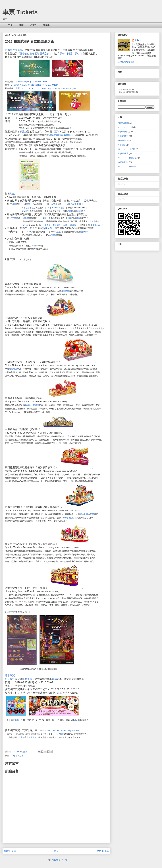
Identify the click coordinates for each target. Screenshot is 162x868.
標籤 (62, 734)
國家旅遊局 (14, 369)
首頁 (56, 851)
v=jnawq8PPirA (18, 85)
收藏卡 (46, 25)
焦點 (12, 194)
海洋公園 (84, 514)
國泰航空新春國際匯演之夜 (35, 54)
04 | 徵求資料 (123, 136)
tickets (138, 40)
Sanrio (55, 208)
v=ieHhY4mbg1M (68, 88)
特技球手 (84, 232)
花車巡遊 (32, 737)
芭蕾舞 (53, 225)
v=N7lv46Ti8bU (40, 82)
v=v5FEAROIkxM (50, 85)
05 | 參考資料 (123, 140)
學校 (58, 225)
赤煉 (65, 225)
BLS (70, 218)
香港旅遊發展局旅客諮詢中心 (61, 135)
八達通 (33, 25)
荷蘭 (24, 211)
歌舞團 (78, 204)
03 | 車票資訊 (123, 132)
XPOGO (27, 232)
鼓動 (74, 225)
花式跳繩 (91, 221)
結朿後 (28, 679)
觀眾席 (23, 132)
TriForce (97, 225)
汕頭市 (52, 204)
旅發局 (9, 679)
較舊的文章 (103, 851)
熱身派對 (47, 228)
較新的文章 (10, 851)
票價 (57, 132)
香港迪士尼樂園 (32, 405)
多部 (54, 679)
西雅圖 (70, 211)
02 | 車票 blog (123, 123)
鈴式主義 (57, 232)
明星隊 (61, 208)
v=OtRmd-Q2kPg (24, 82)
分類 (56, 734)
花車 (70, 436)
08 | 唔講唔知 (123, 162)
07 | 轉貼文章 (123, 153)
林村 (76, 720)
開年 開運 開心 (70, 54)
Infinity (26, 225)
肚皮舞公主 (45, 218)
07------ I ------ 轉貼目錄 (127, 158)
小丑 (34, 246)
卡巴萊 (72, 204)
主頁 (10, 25)
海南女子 (30, 204)
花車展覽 (10, 675)
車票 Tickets (20, 12)
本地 (15, 218)
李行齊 (26, 218)
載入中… (122, 184)
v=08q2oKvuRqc (33, 85)
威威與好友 (68, 518)
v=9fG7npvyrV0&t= (50, 88)
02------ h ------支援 (125, 127)
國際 (14, 204)
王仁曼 (47, 225)
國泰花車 (65, 291)
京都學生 (30, 208)
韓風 (78, 218)
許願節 (16, 720)
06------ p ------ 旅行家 (126, 149)
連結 (21, 25)
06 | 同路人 (122, 145)
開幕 (18, 88)
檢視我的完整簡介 (126, 62)
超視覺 (53, 235)
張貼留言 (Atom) (60, 860)
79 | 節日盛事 (18, 756)
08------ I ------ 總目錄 (126, 167)
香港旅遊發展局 (14, 50)
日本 (50, 208)
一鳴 (70, 225)
